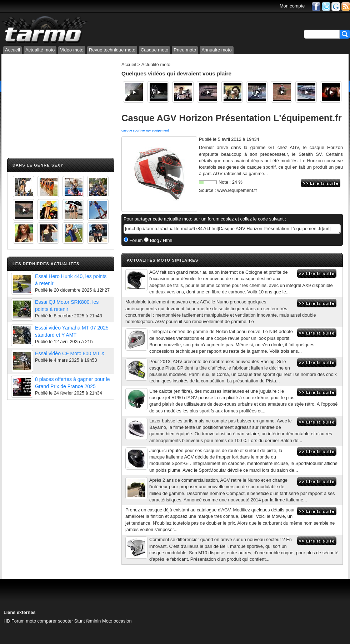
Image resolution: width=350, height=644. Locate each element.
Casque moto (154, 50)
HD (7, 621)
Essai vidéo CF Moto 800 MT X (70, 353)
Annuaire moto (217, 50)
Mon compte (292, 6)
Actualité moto (40, 50)
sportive (139, 130)
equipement (160, 130)
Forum (136, 240)
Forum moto (24, 621)
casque (127, 130)
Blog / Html (160, 240)
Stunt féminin (88, 621)
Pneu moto (185, 50)
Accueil (12, 50)
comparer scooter (55, 621)
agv (148, 130)
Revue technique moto (112, 50)
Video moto (72, 50)
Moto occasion (117, 621)
